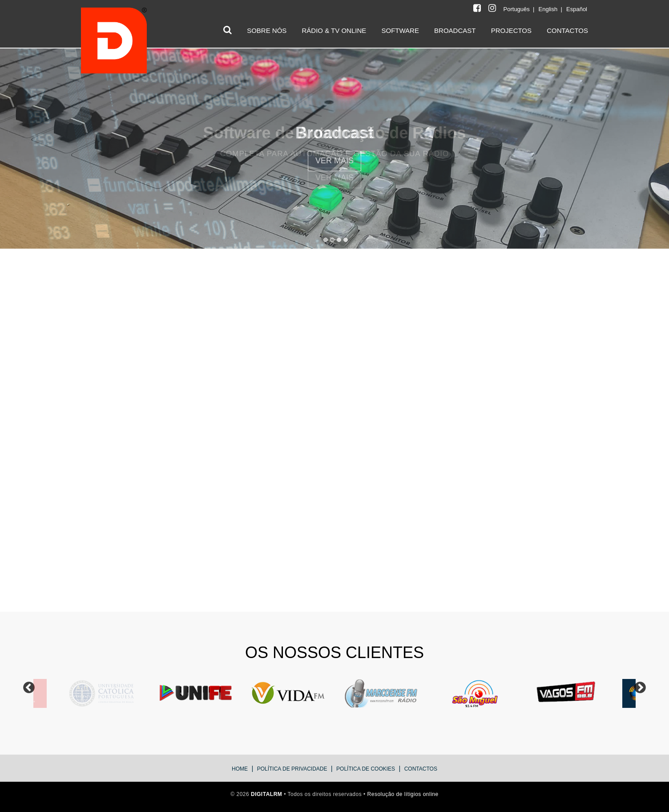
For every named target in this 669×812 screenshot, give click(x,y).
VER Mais (334, 178)
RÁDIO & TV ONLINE (334, 30)
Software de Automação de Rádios (335, 133)
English (549, 9)
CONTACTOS (567, 30)
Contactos (421, 769)
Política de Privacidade (292, 769)
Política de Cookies (366, 769)
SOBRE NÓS (267, 30)
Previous (29, 688)
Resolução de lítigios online (403, 794)
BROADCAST (455, 30)
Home (240, 769)
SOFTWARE (400, 30)
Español (577, 9)
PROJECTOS (511, 30)
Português (518, 9)
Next (640, 688)
